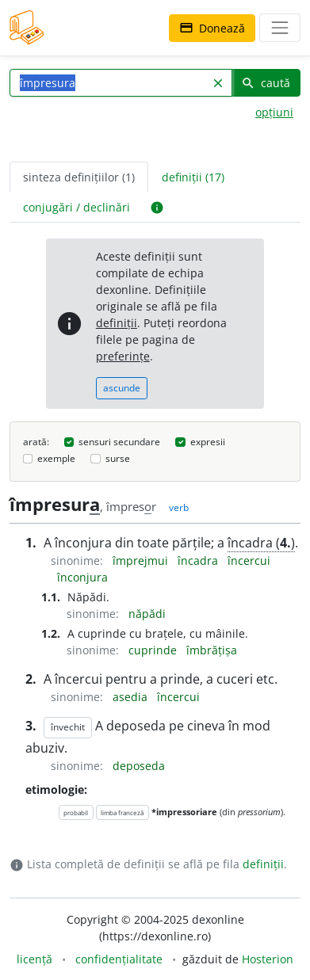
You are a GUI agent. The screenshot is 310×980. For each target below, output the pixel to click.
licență (34, 959)
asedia (132, 697)
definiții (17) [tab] (193, 177)
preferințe (123, 356)
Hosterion (268, 959)
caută (266, 83)
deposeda (139, 766)
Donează (212, 28)
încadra (199, 561)
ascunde (122, 388)
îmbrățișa (212, 650)
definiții (117, 323)
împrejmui (142, 561)
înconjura (82, 577)
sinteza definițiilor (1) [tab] (79, 177)
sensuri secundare (119, 442)
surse (118, 458)
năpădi (147, 614)
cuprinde (154, 650)
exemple (56, 458)
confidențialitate (119, 959)
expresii (208, 442)
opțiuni (274, 112)
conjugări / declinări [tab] (77, 207)
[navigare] (280, 28)
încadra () (261, 543)
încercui (249, 561)
